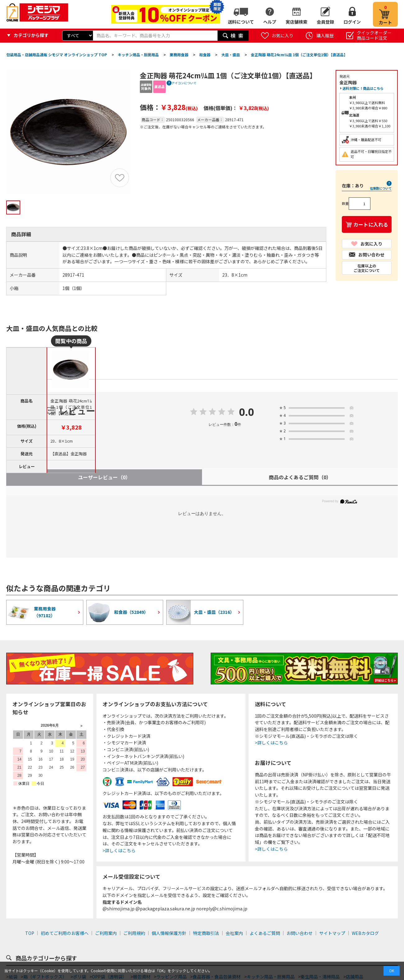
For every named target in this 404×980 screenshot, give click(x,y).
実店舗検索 (296, 22)
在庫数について (381, 188)
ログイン (352, 22)
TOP (30, 933)
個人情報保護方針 (169, 933)
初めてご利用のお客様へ (65, 933)
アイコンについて (184, 83)
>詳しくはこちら (119, 850)
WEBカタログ (365, 933)
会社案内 (234, 933)
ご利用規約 (134, 933)
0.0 (247, 412)
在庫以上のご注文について (367, 268)
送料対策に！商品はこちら (363, 88)
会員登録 (325, 22)
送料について (241, 22)
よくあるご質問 (265, 933)
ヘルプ (270, 22)
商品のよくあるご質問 (300, 477)
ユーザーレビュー (104, 477)
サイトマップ (332, 933)
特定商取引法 (206, 933)
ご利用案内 (106, 933)
